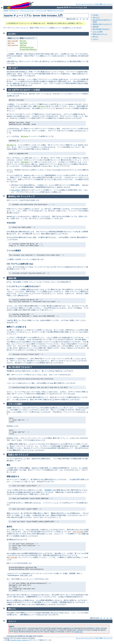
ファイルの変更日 (14, 251)
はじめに (96, 15)
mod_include (13, 41)
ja (84, 19)
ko (87, 19)
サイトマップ (108, 4)
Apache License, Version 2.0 (20, 640)
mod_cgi (11, 43)
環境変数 (48, 490)
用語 (101, 4)
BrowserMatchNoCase (28, 50)
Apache (6, 11)
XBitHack (24, 43)
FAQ (97, 4)
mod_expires (13, 45)
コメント (96, 39)
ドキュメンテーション (27, 11)
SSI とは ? (96, 17)
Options (23, 41)
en (77, 19)
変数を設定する (13, 476)
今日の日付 (11, 223)
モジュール (80, 4)
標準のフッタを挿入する (16, 327)
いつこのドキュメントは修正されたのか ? (23, 286)
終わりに (96, 37)
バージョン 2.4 (41, 11)
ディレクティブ (89, 4)
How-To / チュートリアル (56, 11)
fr (81, 19)
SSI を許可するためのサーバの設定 (24, 90)
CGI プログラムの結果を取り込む (20, 264)
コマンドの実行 (98, 32)
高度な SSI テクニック (100, 34)
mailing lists (78, 632)
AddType (23, 45)
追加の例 (96, 27)
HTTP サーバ (14, 11)
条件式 (9, 527)
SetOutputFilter (27, 47)
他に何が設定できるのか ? (101, 29)
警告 (8, 465)
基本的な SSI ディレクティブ (102, 24)
